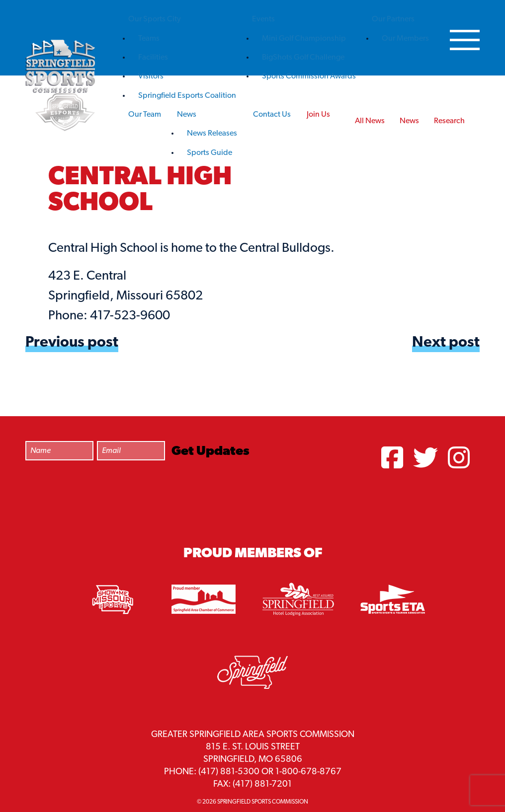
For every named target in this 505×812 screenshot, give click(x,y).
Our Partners (393, 19)
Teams (149, 39)
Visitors (151, 76)
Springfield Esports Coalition (187, 96)
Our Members (405, 39)
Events (263, 19)
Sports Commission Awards (309, 76)
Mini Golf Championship (304, 39)
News (187, 115)
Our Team (145, 115)
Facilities (153, 58)
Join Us (318, 115)
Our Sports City (155, 19)
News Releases (212, 134)
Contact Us (272, 115)
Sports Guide (210, 153)
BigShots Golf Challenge (303, 58)
